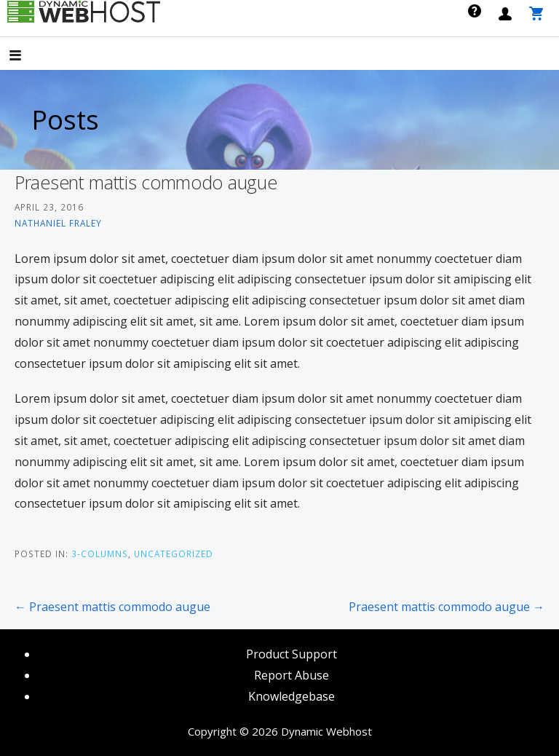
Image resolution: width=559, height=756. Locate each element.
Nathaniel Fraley (58, 223)
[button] (28, 56)
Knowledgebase (292, 696)
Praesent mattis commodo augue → (447, 607)
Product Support (292, 654)
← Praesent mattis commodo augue (112, 607)
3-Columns (100, 554)
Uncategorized (174, 554)
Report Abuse (292, 675)
